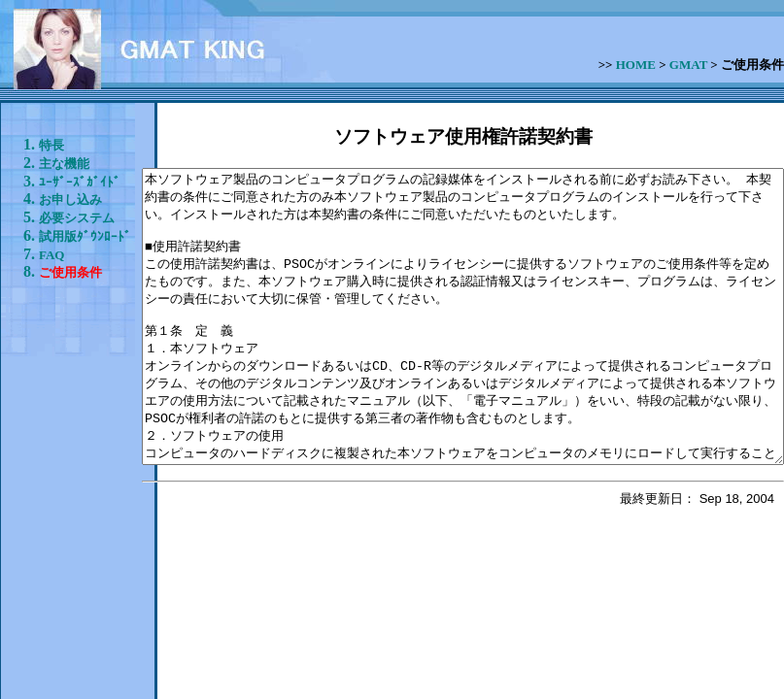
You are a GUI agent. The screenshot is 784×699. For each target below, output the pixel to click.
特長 (51, 145)
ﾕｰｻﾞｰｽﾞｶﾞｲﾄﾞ (49, 231)
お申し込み (51, 297)
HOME (636, 65)
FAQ (51, 468)
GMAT (688, 65)
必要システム (51, 350)
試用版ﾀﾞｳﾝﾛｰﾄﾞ (51, 418)
